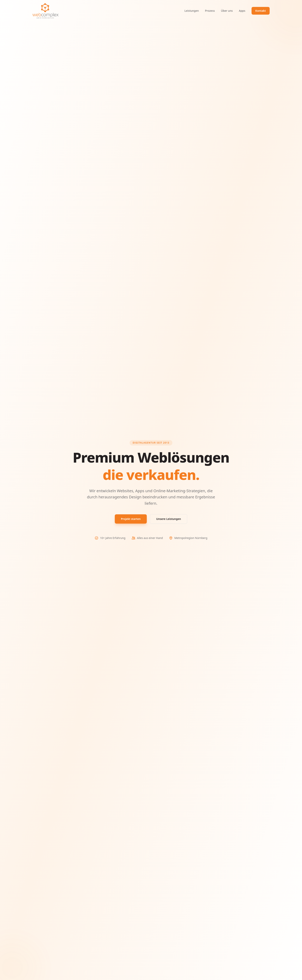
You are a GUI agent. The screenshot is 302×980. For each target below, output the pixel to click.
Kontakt (261, 11)
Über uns (227, 11)
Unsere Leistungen (169, 519)
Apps (242, 11)
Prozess (210, 11)
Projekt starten (131, 519)
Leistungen (192, 11)
